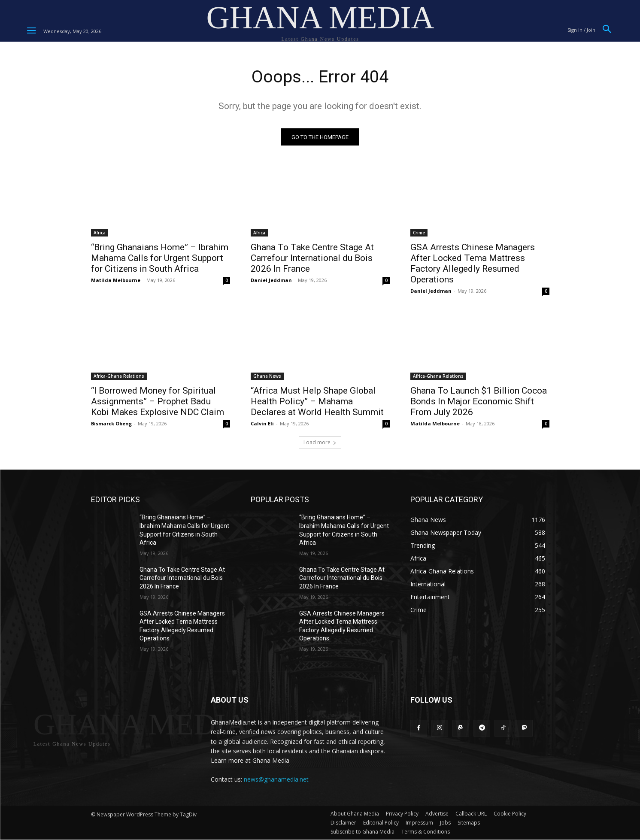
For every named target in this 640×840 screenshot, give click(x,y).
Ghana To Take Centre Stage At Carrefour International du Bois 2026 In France (312, 259)
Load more (320, 443)
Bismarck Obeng (111, 424)
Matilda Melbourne (116, 281)
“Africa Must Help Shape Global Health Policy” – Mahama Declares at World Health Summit (317, 402)
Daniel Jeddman (271, 281)
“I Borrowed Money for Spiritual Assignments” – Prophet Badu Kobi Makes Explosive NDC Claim (158, 402)
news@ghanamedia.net (276, 780)
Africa (100, 234)
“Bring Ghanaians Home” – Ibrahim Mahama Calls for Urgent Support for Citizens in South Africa (160, 259)
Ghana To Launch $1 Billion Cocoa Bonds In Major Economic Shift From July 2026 (479, 402)
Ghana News (267, 377)
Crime (419, 234)
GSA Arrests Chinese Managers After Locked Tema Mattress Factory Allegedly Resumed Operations (473, 264)
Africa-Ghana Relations (119, 377)
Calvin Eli (262, 424)
